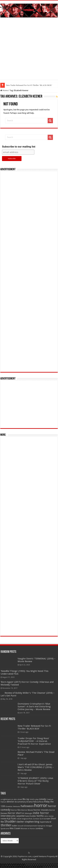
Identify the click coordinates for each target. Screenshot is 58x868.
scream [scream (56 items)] (47, 819)
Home (4, 90)
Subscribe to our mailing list (19, 147)
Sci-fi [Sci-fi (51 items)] (42, 819)
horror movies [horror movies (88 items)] (41, 810)
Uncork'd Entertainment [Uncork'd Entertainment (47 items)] (27, 826)
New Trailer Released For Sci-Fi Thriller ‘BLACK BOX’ (29, 85)
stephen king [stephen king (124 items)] (32, 822)
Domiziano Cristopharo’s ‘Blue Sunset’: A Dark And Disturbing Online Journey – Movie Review (34, 707)
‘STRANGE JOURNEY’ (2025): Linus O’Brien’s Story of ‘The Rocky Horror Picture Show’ (35, 781)
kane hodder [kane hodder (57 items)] (31, 816)
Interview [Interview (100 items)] (6, 816)
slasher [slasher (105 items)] (20, 822)
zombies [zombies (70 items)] (39, 828)
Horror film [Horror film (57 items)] (16, 810)
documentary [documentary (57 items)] (20, 802)
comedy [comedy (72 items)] (42, 799)
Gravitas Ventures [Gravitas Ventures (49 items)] (13, 806)
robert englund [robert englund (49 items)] (23, 819)
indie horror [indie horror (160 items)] (41, 813)
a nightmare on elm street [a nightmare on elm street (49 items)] (11, 799)
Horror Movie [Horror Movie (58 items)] (27, 810)
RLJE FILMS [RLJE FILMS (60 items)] (12, 819)
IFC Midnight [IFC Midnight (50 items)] (27, 813)
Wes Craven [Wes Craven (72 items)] (15, 828)
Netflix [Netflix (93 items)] (40, 816)
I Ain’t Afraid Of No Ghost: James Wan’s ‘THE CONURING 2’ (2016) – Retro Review (36, 767)
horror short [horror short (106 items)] (15, 813)
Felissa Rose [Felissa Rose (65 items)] (38, 802)
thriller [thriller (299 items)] (6, 825)
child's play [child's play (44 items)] (34, 799)
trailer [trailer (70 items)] (14, 826)
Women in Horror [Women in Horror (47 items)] (28, 829)
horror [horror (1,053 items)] (41, 805)
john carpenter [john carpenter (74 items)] (18, 816)
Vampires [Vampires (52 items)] (41, 826)
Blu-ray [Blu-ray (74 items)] (26, 799)
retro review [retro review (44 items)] (49, 816)
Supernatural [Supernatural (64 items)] (45, 822)
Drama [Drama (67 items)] (29, 802)
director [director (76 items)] (10, 802)
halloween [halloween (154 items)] (27, 806)
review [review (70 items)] (4, 819)
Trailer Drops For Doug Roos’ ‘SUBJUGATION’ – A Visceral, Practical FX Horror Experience (34, 741)
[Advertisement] (29, 51)
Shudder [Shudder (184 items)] (10, 822)
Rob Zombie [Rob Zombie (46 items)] (34, 819)
